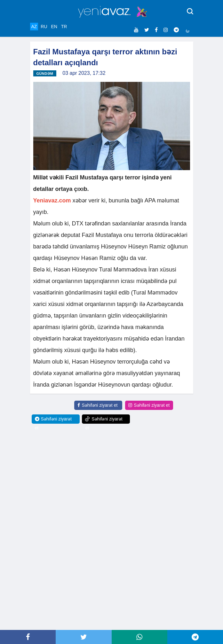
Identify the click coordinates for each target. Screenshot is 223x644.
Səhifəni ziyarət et (97, 405)
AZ (34, 27)
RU (44, 27)
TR (64, 27)
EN (54, 27)
